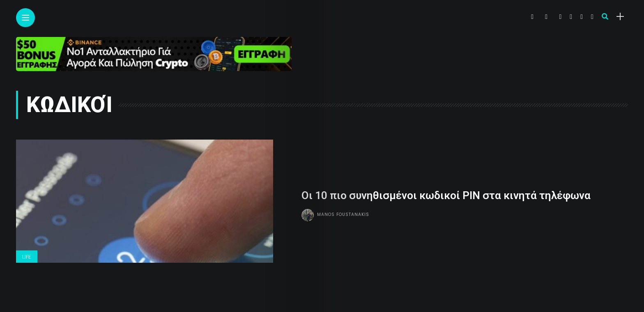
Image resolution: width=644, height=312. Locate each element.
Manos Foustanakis (343, 214)
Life (27, 257)
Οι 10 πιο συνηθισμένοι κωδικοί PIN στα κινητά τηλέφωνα (446, 195)
